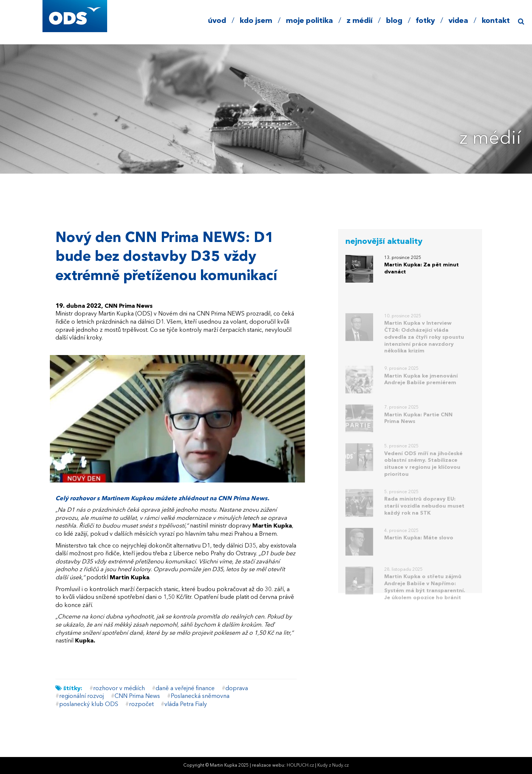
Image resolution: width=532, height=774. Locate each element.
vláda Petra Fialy (186, 705)
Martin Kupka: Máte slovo (419, 545)
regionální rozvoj (81, 696)
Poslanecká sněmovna (200, 696)
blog (394, 21)
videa (458, 21)
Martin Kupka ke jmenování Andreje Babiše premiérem (421, 386)
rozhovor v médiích (119, 689)
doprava (237, 689)
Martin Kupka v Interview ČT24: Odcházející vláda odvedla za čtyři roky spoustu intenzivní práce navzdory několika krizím (424, 344)
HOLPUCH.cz (300, 766)
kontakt (496, 21)
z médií (359, 21)
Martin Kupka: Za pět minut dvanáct (422, 268)
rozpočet (141, 705)
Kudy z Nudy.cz (333, 766)
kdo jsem (256, 21)
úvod (217, 21)
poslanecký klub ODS (89, 705)
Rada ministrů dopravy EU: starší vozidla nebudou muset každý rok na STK (424, 513)
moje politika (309, 21)
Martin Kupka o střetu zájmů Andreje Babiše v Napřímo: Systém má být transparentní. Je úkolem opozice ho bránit (425, 594)
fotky (425, 21)
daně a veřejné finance (185, 689)
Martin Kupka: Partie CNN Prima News (418, 425)
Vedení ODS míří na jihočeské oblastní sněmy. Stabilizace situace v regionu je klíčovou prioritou (423, 471)
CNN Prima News (137, 696)
